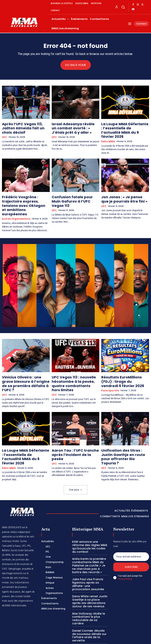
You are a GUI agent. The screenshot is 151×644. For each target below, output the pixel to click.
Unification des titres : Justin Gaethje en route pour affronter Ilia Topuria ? (123, 430)
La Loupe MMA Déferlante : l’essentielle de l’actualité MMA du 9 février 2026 (124, 127)
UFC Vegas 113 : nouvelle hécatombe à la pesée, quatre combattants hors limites (74, 365)
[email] (131, 526)
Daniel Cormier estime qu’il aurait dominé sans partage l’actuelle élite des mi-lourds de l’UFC (90, 623)
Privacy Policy (125, 549)
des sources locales (21, 566)
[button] (123, 7)
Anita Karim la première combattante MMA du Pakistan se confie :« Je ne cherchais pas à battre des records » (90, 534)
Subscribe (131, 537)
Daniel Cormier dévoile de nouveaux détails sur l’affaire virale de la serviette (89, 594)
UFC (4, 131)
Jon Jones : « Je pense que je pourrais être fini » (123, 191)
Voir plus (75, 459)
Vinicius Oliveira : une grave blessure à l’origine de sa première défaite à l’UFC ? (23, 365)
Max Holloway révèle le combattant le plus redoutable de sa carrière (89, 579)
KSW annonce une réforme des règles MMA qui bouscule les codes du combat (89, 516)
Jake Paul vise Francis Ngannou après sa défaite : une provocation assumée (90, 550)
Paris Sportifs (109, 372)
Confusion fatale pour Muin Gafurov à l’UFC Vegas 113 (72, 191)
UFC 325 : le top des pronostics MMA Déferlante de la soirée (90, 608)
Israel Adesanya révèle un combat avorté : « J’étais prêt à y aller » (75, 127)
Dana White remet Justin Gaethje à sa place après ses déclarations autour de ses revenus (90, 564)
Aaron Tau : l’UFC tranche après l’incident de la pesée (75, 429)
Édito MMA (107, 135)
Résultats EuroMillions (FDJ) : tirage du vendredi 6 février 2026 (123, 365)
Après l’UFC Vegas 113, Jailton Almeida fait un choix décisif (23, 125)
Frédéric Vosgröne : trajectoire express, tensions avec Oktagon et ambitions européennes (25, 194)
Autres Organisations (15, 204)
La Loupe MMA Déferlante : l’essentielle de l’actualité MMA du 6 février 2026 (25, 430)
